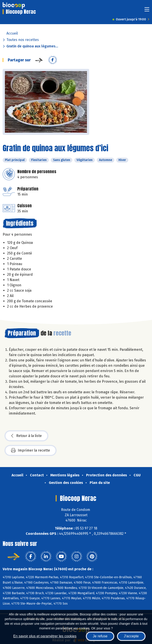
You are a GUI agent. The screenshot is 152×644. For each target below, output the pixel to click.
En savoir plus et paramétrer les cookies (45, 636)
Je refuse (100, 636)
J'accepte (131, 636)
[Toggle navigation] (147, 11)
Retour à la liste (26, 436)
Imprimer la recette (31, 450)
